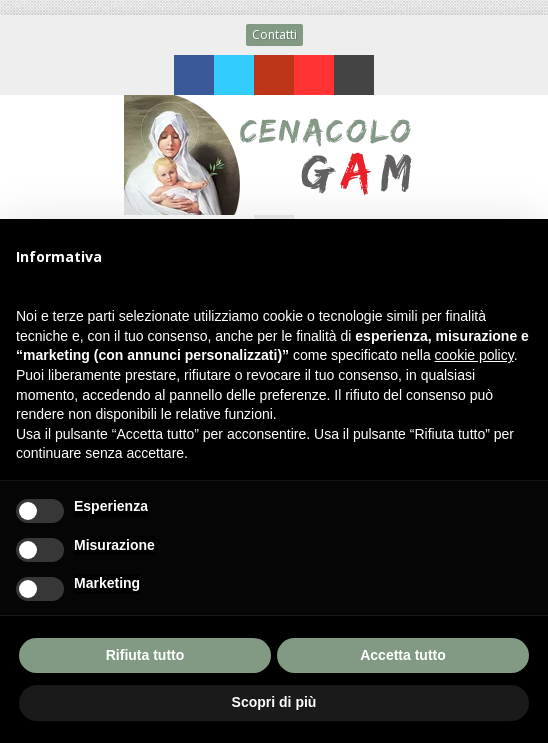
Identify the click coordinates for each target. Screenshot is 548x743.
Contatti (274, 34)
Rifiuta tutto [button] (145, 655)
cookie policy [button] (474, 355)
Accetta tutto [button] (403, 655)
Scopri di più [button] (274, 702)
